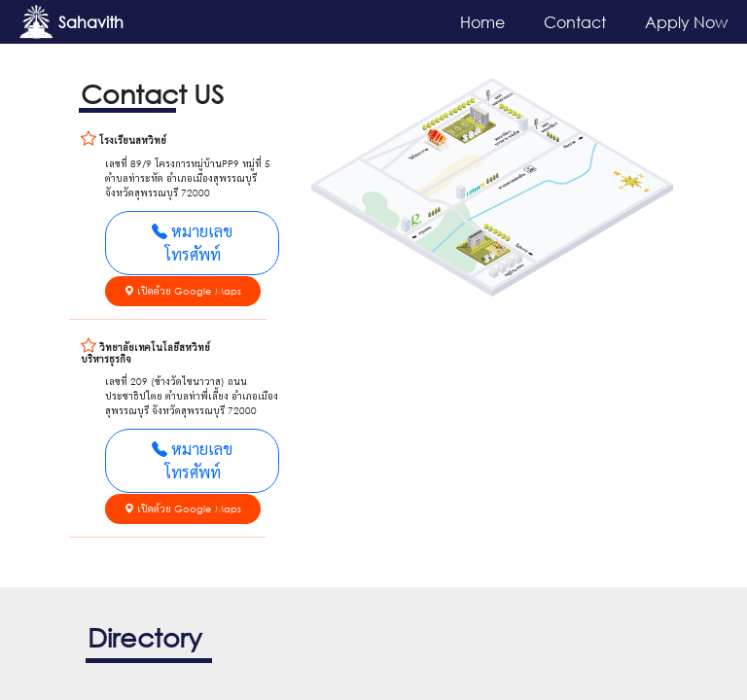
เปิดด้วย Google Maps (183, 291)
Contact (575, 22)
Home (482, 22)
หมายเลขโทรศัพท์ (192, 243)
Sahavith (91, 22)
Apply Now (686, 22)
